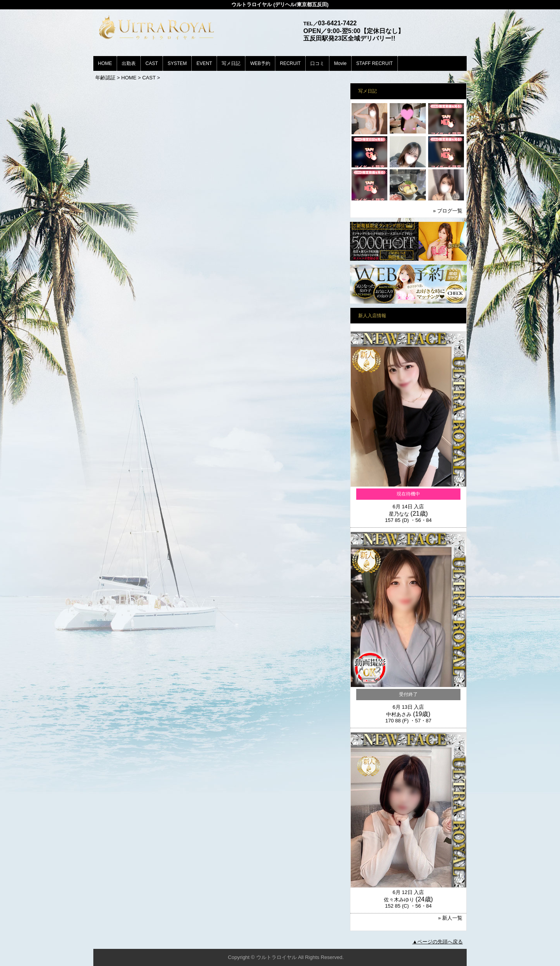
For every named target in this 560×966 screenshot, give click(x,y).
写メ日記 (231, 63)
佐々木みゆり (399, 900)
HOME (105, 63)
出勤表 (129, 63)
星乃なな (399, 514)
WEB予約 (260, 63)
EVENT (204, 63)
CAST (152, 63)
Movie (340, 63)
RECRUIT (290, 63)
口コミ (317, 63)
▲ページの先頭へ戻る (437, 942)
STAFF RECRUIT (374, 63)
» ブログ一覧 (448, 211)
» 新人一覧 (450, 918)
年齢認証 (105, 78)
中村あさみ (399, 714)
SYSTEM (177, 63)
